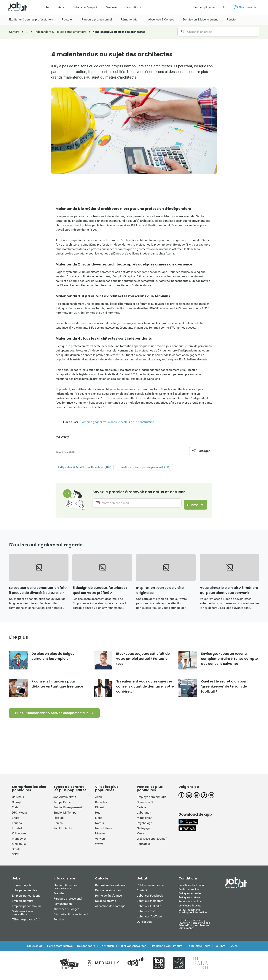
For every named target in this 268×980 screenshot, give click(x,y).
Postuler (59, 898)
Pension (59, 924)
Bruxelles (101, 807)
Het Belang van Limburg (167, 950)
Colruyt (17, 807)
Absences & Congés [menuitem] (161, 19)
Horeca (58, 827)
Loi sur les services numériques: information (193, 915)
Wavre (99, 848)
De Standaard (86, 950)
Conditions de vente (190, 910)
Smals (16, 853)
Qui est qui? (145, 926)
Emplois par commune (27, 910)
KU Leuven (19, 838)
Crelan (16, 812)
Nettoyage (143, 833)
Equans (17, 827)
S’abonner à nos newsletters (23, 917)
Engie (16, 822)
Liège (99, 822)
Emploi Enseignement (68, 812)
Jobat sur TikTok (148, 916)
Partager (201, 451)
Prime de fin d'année (108, 900)
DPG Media (19, 817)
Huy (98, 817)
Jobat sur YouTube (149, 921)
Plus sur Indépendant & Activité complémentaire (52, 717)
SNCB (16, 859)
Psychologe (144, 827)
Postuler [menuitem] (67, 19)
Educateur (143, 848)
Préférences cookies (190, 906)
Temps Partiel (62, 807)
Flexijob (59, 822)
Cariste (141, 812)
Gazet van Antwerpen (132, 950)
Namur (100, 827)
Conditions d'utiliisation (192, 890)
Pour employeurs (204, 7)
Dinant (99, 812)
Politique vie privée (189, 902)
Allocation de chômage (110, 910)
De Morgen (107, 950)
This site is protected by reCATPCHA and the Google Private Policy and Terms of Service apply (194, 928)
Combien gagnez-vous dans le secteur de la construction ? (118, 422)
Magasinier (144, 822)
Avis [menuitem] (61, 7)
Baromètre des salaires (110, 890)
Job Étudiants (63, 833)
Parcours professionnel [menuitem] (97, 19)
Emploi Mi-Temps (65, 817)
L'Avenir (234, 950)
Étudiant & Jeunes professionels (65, 891)
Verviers (100, 843)
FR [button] (225, 7)
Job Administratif (65, 801)
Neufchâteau (104, 833)
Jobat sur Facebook (150, 900)
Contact (142, 895)
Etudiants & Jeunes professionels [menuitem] (31, 19)
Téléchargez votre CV (26, 924)
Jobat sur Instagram (150, 905)
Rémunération (63, 908)
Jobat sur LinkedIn (149, 910)
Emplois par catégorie (26, 900)
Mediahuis (19, 848)
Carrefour (18, 801)
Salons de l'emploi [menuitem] (85, 7)
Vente (141, 838)
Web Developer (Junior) (152, 843)
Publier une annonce (150, 890)
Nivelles (100, 838)
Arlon (99, 801)
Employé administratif (151, 801)
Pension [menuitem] (232, 19)
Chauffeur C (145, 807)
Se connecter (245, 7)
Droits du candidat (189, 894)
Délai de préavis (106, 905)
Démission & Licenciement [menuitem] (200, 19)
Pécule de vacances (108, 895)
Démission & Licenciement (71, 919)
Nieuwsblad (35, 950)
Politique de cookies (190, 898)
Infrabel (17, 833)
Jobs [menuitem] (46, 7)
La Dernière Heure (198, 950)
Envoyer (190, 506)
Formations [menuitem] (133, 7)
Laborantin (144, 817)
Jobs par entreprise (24, 895)
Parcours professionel (68, 903)
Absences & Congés (66, 913)
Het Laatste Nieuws (60, 950)
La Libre (220, 950)
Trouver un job (21, 890)
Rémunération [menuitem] (130, 19)
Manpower (19, 843)
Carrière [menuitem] (111, 7)
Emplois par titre (23, 905)
